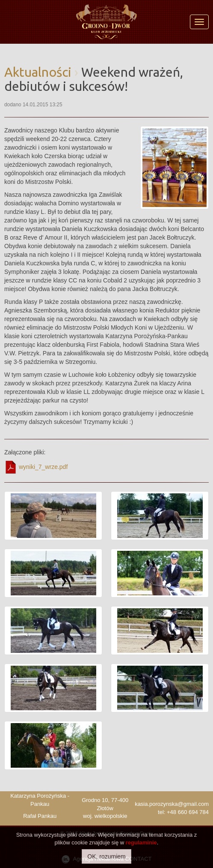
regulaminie (141, 842)
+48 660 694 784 (188, 812)
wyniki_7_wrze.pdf (36, 467)
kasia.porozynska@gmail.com (172, 804)
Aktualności (38, 72)
